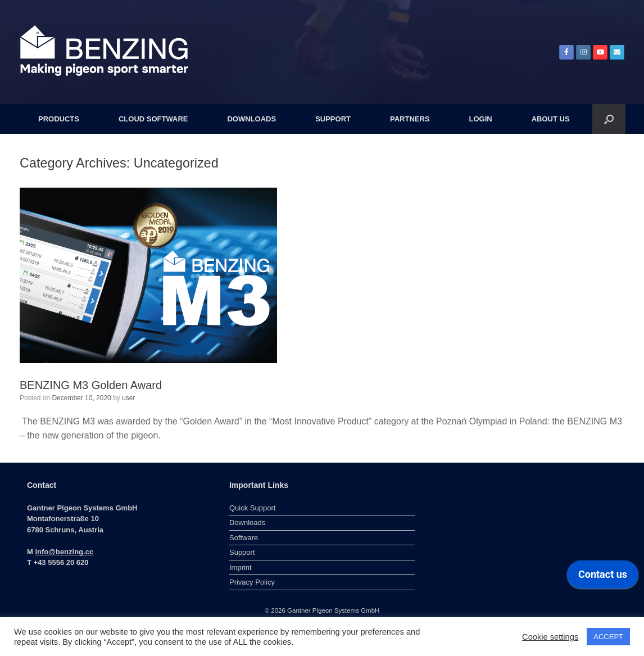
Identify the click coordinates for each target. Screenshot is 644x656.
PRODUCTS (59, 119)
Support (242, 552)
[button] (609, 119)
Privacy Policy (252, 582)
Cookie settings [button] (550, 637)
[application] (603, 577)
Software (244, 538)
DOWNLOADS (251, 119)
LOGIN (481, 119)
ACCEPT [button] (608, 637)
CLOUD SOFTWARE (153, 119)
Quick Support (252, 508)
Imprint (241, 567)
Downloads (247, 522)
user (128, 398)
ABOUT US (551, 119)
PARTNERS (410, 119)
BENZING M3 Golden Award (91, 385)
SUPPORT (333, 119)
